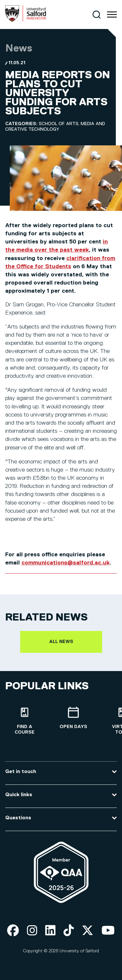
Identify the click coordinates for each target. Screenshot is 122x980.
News (19, 49)
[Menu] (112, 15)
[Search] (96, 15)
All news (61, 642)
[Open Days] (73, 718)
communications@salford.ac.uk (66, 563)
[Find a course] (24, 721)
